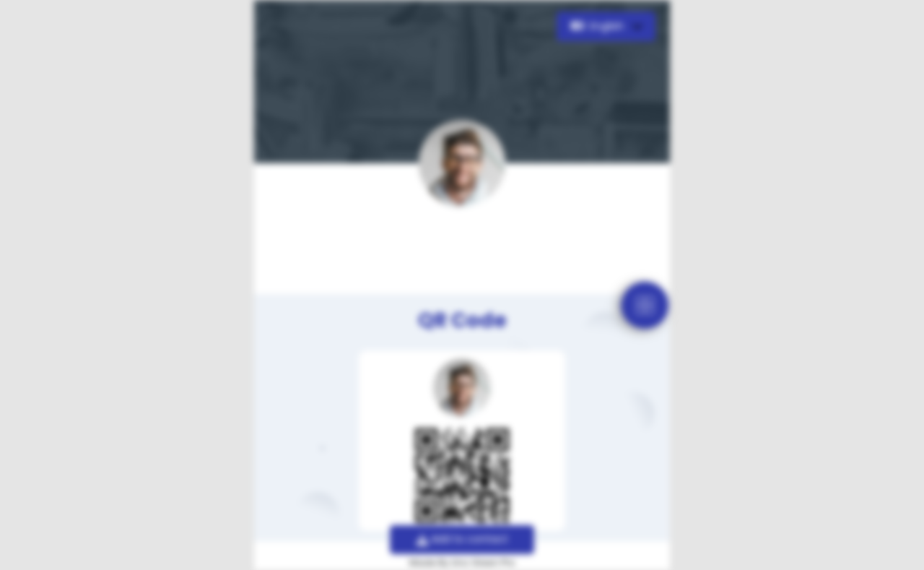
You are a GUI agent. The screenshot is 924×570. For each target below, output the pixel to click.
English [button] (599, 26)
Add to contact (462, 539)
